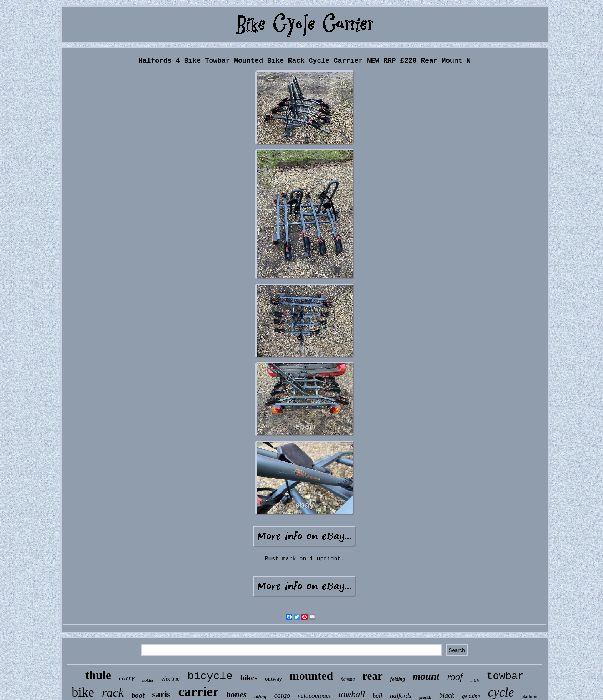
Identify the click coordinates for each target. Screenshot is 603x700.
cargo (282, 695)
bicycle (210, 676)
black (447, 695)
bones (236, 694)
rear (372, 676)
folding (398, 679)
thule (98, 675)
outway (273, 679)
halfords (401, 696)
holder (148, 680)
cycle (501, 692)
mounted (311, 676)
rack (113, 692)
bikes (249, 678)
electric (170, 679)
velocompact (314, 696)
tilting (260, 696)
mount (426, 676)
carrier (199, 692)
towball (352, 694)
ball (377, 696)
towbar (505, 677)
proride (425, 697)
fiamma (348, 679)
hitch (475, 680)
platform (529, 697)
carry (127, 678)
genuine (471, 696)
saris (162, 694)
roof (455, 677)
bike (83, 692)
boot (138, 695)
